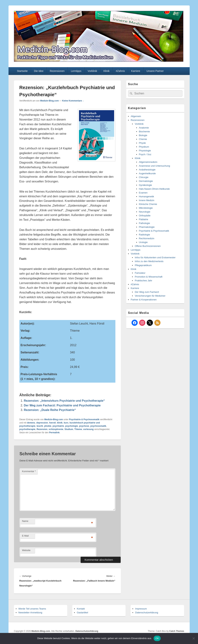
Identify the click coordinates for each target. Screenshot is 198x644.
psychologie (72, 426)
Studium (69, 429)
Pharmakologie (147, 227)
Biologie (143, 135)
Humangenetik (147, 196)
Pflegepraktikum (143, 265)
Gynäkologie (145, 185)
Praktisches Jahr (143, 281)
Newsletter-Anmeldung (30, 613)
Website (26, 550)
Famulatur (140, 273)
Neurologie (145, 212)
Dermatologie (146, 181)
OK (157, 638)
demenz (31, 423)
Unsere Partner (155, 71)
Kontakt (81, 609)
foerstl (52, 423)
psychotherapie (27, 429)
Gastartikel (82, 613)
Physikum (144, 147)
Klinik (106, 71)
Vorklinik (92, 71)
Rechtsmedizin (147, 238)
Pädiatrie (144, 219)
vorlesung (88, 429)
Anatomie (144, 128)
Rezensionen (57, 71)
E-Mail (25, 536)
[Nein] (193, 638)
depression (42, 423)
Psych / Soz (145, 154)
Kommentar (29, 471)
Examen (143, 193)
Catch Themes (177, 631)
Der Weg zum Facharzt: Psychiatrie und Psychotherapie (62, 405)
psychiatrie (58, 426)
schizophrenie (56, 429)
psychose (84, 426)
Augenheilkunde (147, 173)
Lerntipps (76, 71)
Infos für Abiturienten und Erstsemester (155, 257)
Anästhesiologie (147, 170)
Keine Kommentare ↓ (73, 101)
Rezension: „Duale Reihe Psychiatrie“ (50, 410)
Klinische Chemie (148, 204)
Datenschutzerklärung (147, 613)
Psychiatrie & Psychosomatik (84, 419)
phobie (48, 426)
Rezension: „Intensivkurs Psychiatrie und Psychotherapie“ (64, 401)
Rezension (42, 429)
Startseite (22, 71)
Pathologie (144, 223)
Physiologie (145, 151)
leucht (40, 426)
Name (25, 521)
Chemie (143, 139)
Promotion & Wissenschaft (149, 277)
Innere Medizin (147, 200)
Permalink (54, 433)
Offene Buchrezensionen (148, 246)
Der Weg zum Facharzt (147, 292)
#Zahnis (120, 71)
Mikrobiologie (146, 208)
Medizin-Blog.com (50, 101)
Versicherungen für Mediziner (150, 296)
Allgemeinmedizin (148, 162)
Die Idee (39, 71)
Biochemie (144, 132)
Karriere (136, 71)
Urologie (143, 242)
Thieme (78, 429)
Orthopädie (145, 216)
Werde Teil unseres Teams (32, 609)
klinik (60, 423)
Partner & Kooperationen (144, 300)
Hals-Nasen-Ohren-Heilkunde (154, 189)
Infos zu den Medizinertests (149, 261)
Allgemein (136, 116)
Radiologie (144, 235)
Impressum (141, 609)
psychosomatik (98, 426)
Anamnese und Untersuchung (155, 166)
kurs (66, 423)
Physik (142, 143)
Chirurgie (144, 177)
